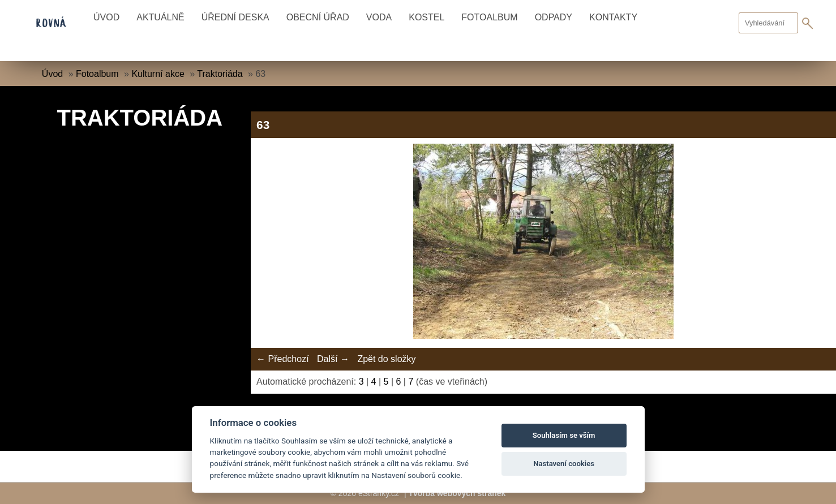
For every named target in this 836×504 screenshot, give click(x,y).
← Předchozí (282, 359)
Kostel (426, 17)
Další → (333, 359)
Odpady (554, 17)
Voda (379, 17)
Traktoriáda (220, 74)
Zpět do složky (386, 359)
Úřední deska (235, 17)
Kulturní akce (158, 74)
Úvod (106, 17)
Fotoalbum (489, 17)
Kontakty (613, 17)
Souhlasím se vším (564, 435)
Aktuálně (160, 17)
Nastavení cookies (564, 464)
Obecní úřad (318, 17)
